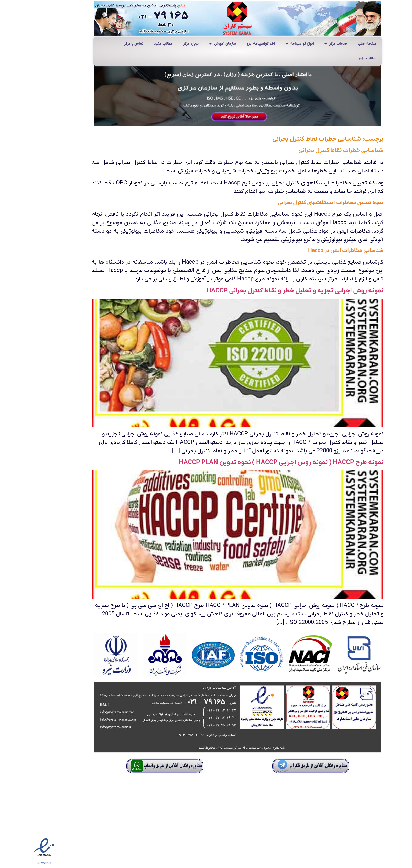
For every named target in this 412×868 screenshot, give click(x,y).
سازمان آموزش (191, 44)
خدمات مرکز (305, 44)
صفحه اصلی (336, 44)
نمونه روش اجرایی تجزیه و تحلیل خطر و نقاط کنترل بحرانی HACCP (263, 291)
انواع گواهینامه (268, 44)
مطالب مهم (336, 58)
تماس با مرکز (102, 44)
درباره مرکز (160, 44)
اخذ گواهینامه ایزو (229, 44)
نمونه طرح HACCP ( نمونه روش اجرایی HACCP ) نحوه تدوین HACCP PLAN (250, 462)
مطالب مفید (132, 44)
